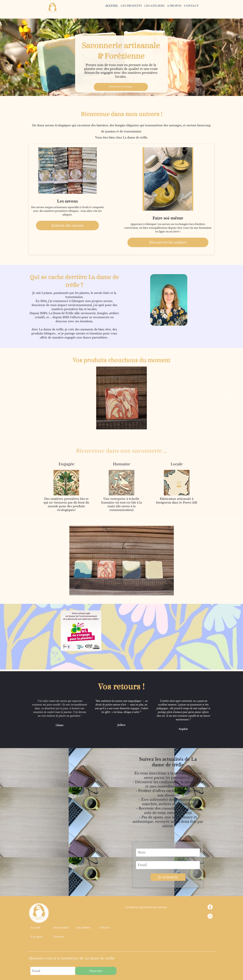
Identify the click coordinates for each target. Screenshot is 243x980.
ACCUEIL (112, 6)
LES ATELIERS (154, 6)
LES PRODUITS (131, 6)
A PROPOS (174, 6)
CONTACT (191, 6)
